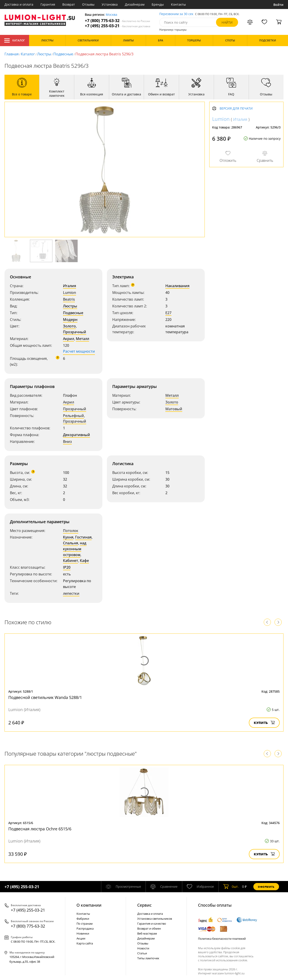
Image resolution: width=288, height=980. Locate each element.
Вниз (67, 442)
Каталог (15, 41)
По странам (85, 924)
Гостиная (83, 537)
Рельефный (73, 416)
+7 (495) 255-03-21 (118, 26)
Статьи (142, 953)
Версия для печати (236, 109)
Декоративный (76, 435)
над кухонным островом (75, 549)
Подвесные (63, 54)
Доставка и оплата (19, 4)
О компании (89, 905)
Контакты (178, 4)
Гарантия (48, 4)
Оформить (266, 887)
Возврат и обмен (149, 928)
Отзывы (88, 4)
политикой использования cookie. (224, 960)
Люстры (44, 54)
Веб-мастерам (147, 933)
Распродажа (85, 928)
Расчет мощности (79, 351)
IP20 (67, 567)
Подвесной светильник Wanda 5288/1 (45, 697)
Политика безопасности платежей (222, 939)
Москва (111, 15)
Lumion (70, 293)
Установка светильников (155, 919)
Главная (12, 54)
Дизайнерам (135, 4)
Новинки (83, 933)
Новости (143, 948)
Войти (278, 5)
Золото (69, 326)
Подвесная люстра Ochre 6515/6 (40, 829)
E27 (168, 313)
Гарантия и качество (152, 924)
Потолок (71, 531)
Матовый (174, 409)
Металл (82, 339)
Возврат (69, 4)
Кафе (84, 561)
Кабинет (71, 561)
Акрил (69, 339)
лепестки (71, 593)
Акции (81, 938)
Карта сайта (85, 943)
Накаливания (177, 286)
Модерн (70, 320)
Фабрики (83, 919)
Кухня (68, 537)
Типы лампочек (148, 958)
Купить (264, 723)
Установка (110, 4)
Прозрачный (75, 332)
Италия (70, 286)
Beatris (69, 299)
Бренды (158, 4)
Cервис (144, 905)
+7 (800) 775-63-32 (117, 21)
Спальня (71, 543)
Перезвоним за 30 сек (176, 14)
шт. (231, 887)
